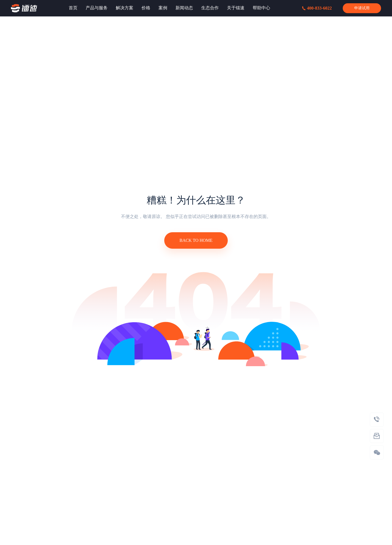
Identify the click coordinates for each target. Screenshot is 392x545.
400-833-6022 (317, 8)
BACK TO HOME (196, 240)
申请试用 (362, 8)
